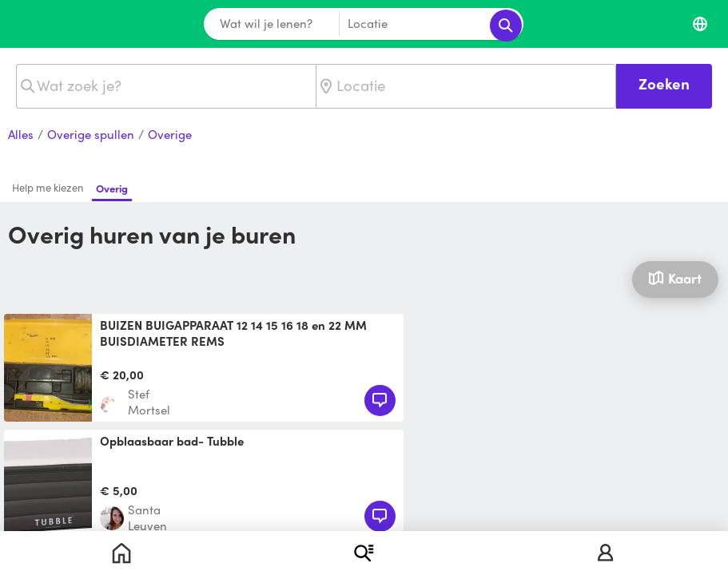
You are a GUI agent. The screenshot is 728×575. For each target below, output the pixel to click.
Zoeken (664, 83)
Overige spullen (91, 135)
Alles (21, 135)
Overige (170, 135)
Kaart (675, 278)
